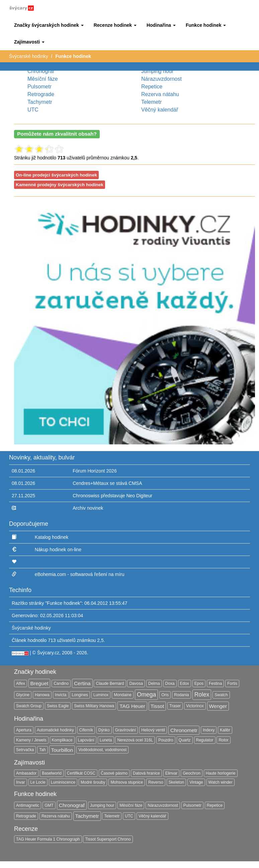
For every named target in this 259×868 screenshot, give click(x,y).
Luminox (101, 695)
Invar (21, 782)
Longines (80, 695)
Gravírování (126, 730)
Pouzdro (166, 740)
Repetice (152, 87)
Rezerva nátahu (160, 94)
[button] (49, 25)
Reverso (156, 782)
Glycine (23, 695)
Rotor (223, 740)
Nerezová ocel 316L (135, 740)
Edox (185, 683)
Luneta (106, 740)
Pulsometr (39, 87)
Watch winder (221, 782)
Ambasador (26, 773)
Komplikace (62, 740)
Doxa (170, 683)
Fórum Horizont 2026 (95, 471)
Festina (215, 683)
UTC (33, 110)
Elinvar (171, 773)
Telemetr (151, 102)
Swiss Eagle (58, 706)
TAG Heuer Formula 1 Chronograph (48, 839)
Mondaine (123, 695)
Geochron (192, 773)
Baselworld (52, 773)
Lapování (86, 740)
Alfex (21, 683)
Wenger (218, 706)
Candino (61, 683)
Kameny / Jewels (31, 740)
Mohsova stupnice (127, 782)
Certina (82, 683)
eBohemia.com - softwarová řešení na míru (80, 574)
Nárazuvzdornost (161, 79)
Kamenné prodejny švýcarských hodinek (60, 185)
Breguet (39, 683)
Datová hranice (146, 773)
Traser (175, 706)
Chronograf (41, 71)
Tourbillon (62, 750)
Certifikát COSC (81, 773)
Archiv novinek (88, 508)
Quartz (185, 740)
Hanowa (42, 695)
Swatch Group (29, 706)
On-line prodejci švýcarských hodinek (56, 175)
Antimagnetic (28, 805)
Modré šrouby (93, 782)
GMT (49, 805)
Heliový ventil (153, 730)
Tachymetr (40, 102)
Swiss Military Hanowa (94, 706)
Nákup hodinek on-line (58, 550)
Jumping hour (157, 71)
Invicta (61, 695)
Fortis (232, 683)
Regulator (205, 740)
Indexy (209, 730)
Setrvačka (25, 750)
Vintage (196, 782)
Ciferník (86, 730)
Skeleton (177, 782)
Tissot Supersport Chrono (108, 839)
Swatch (221, 695)
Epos (199, 683)
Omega (146, 695)
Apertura (24, 730)
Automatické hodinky (55, 730)
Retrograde (41, 94)
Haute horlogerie (221, 773)
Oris (165, 695)
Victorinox (195, 706)
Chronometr (184, 730)
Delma (154, 683)
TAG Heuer (132, 706)
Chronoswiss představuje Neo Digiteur (112, 496)
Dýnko (104, 730)
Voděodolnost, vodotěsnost (102, 750)
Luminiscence (63, 782)
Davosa (136, 683)
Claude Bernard (110, 683)
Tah (42, 750)
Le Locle (38, 782)
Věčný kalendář (160, 110)
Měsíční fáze (43, 79)
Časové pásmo (114, 773)
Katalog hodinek (52, 537)
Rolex (202, 695)
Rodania (182, 695)
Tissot (157, 706)
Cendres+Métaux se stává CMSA (107, 483)
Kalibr (225, 730)
